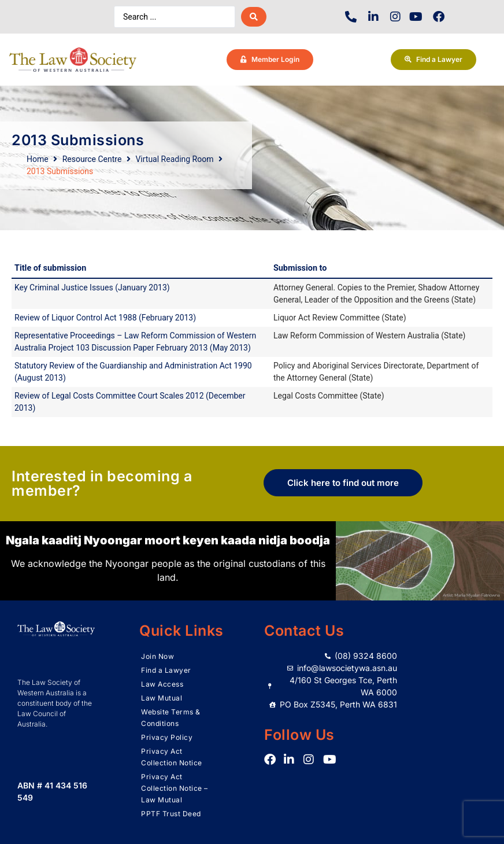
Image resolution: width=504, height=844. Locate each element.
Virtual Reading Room (174, 159)
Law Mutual (162, 698)
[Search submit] (254, 17)
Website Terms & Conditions (171, 718)
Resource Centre (92, 159)
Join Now (157, 656)
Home (38, 159)
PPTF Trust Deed (171, 814)
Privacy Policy (167, 737)
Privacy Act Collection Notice (172, 757)
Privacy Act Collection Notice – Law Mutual (175, 788)
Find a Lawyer (166, 670)
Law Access (162, 684)
